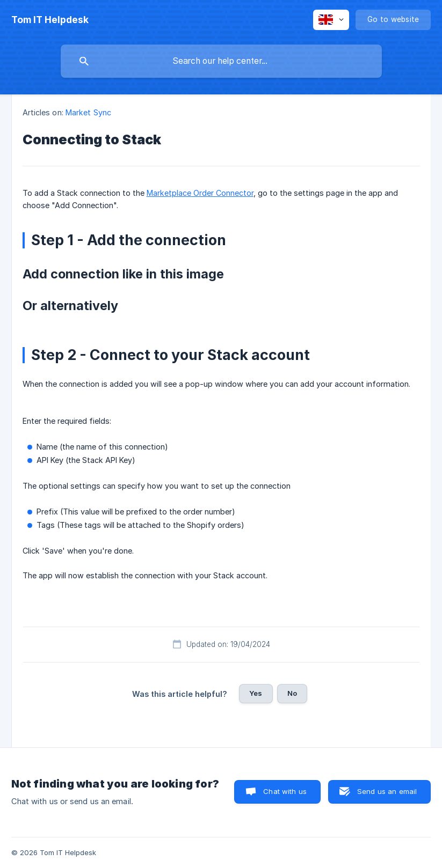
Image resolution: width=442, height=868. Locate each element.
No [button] (292, 693)
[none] (50, 20)
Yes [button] (256, 693)
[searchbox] (221, 61)
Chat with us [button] (285, 791)
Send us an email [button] (387, 791)
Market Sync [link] (88, 112)
